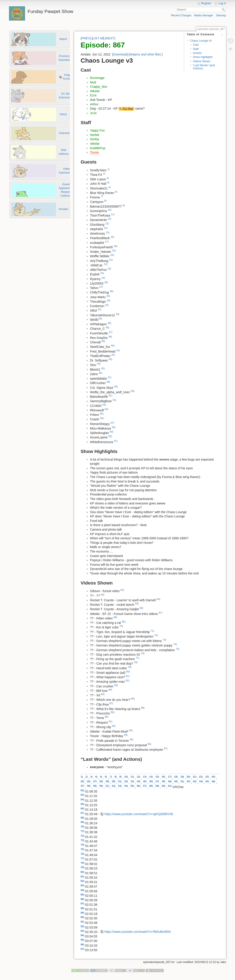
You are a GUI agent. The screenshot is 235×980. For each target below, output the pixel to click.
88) (143, 708)
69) (123, 622)
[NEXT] (110, 38)
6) (116, 192)
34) (100, 319)
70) (121, 626)
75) (178, 649)
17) (107, 242)
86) (133, 699)
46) (101, 373)
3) (108, 178)
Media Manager (204, 15)
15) (108, 232)
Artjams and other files (145, 54)
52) (114, 400)
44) (99, 364)
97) (166, 748)
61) (116, 441)
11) (113, 214)
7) (102, 196)
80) (128, 672)
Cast (196, 45)
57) (112, 423)
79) (130, 667)
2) (104, 174)
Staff (196, 49)
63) (102, 595)
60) (110, 436)
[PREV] (86, 38)
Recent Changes (181, 15)
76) (143, 653)
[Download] (120, 54)
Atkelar (95, 91)
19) (114, 251)
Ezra (93, 95)
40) (113, 346)
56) (102, 418)
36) (108, 327)
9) (124, 205)
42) (113, 355)
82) (127, 680)
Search (224, 10)
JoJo (93, 113)
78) (136, 662)
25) (103, 278)
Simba (95, 139)
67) (160, 613)
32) (99, 309)
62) (122, 590)
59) (112, 432)
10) (110, 210)
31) (107, 305)
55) (102, 414)
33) (118, 314)
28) (112, 291)
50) (133, 391)
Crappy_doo (99, 87)
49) (116, 387)
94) (126, 735)
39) (103, 341)
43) (110, 359)
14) (106, 228)
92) (114, 726)
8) (106, 201)
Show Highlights (203, 57)
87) (111, 703)
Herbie (95, 135)
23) (109, 269)
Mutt (93, 82)
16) (112, 237)
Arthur (94, 104)
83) (116, 685)
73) (164, 640)
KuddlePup (98, 148)
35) (109, 323)
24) (102, 273)
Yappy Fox (97, 130)
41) (118, 350)
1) (108, 169)
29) (108, 296)
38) (110, 337)
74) (175, 644)
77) (138, 658)
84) (110, 690)
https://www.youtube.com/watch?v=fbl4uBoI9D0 (138, 932)
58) (114, 427)
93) (131, 730)
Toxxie (95, 152)
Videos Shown (202, 61)
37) (110, 332)
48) (108, 382)
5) (110, 187)
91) (110, 721)
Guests (197, 53)
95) (132, 740)
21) (111, 260)
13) (107, 223)
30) (108, 300)
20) (112, 255)
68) (115, 617)
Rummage (97, 78)
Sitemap (221, 15)
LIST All (98, 38)
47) (110, 377)
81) (128, 676)
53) (104, 405)
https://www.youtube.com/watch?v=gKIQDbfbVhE (139, 814)
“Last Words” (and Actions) (204, 67)
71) (153, 631)
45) (103, 368)
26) (106, 282)
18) (116, 246)
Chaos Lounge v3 (201, 41)
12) (109, 219)
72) (156, 635)
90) (107, 717)
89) (112, 712)
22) (106, 264)
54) (106, 409)
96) (149, 744)
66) (141, 608)
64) (158, 599)
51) (110, 395)
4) (108, 183)
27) (101, 287)
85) (103, 694)
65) (137, 604)
